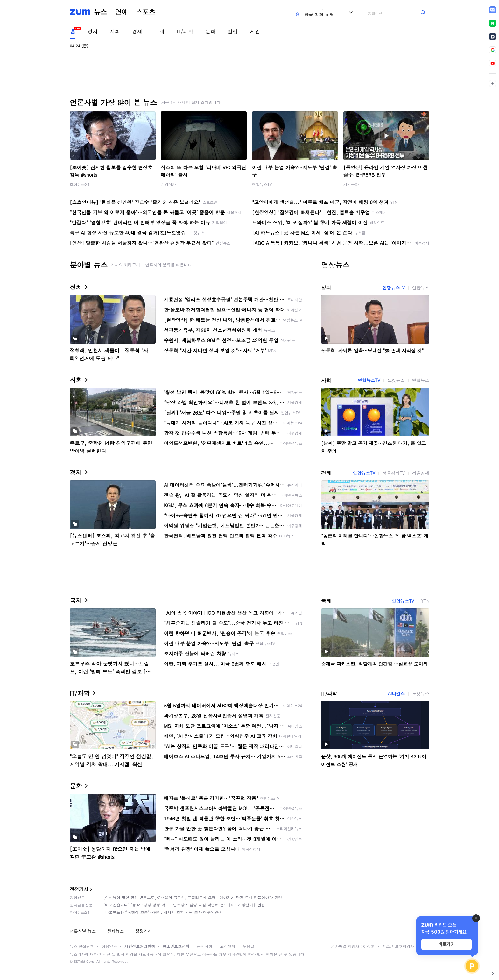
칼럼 (233, 31)
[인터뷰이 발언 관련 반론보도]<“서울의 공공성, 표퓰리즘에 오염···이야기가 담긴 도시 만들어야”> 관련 (193, 897)
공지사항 (205, 946)
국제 (159, 31)
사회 (115, 31)
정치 (93, 31)
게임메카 (168, 184)
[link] (493, 10)
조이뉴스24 (80, 184)
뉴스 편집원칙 (82, 946)
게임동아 (351, 184)
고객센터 (228, 946)
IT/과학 (185, 31)
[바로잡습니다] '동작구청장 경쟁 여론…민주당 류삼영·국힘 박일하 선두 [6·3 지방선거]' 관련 (184, 905)
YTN (425, 601)
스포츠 (146, 12)
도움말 (249, 946)
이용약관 (109, 946)
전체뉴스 (116, 931)
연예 (122, 12)
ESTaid (79, 961)
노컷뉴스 (396, 380)
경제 (137, 31)
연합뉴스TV (262, 184)
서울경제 (421, 473)
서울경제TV (393, 473)
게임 (255, 31)
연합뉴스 (421, 288)
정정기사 (79, 889)
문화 (210, 31)
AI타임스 (396, 693)
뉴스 (101, 12)
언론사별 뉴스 (83, 931)
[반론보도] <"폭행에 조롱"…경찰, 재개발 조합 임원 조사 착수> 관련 (163, 912)
